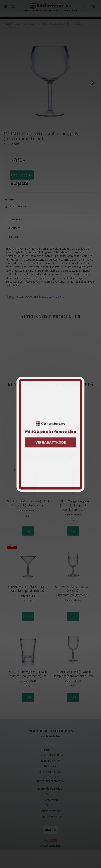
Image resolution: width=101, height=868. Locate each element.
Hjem (8, 24)
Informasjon (15, 238)
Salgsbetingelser (51, 829)
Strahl (13, 218)
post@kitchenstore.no (50, 799)
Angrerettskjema (50, 835)
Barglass (29, 24)
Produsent (14, 247)
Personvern (51, 818)
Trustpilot (14, 255)
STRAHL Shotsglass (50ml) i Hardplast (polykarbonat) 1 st (28, 692)
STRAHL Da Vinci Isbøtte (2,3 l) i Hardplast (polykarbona (28, 522)
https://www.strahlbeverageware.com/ (41, 315)
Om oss (51, 813)
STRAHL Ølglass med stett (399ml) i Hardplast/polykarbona (73, 609)
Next (91, 83)
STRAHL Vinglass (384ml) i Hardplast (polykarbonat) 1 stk (73, 692)
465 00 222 (50, 796)
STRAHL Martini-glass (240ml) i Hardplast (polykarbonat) (28, 607)
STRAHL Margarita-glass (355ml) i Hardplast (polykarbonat (73, 524)
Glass (17, 24)
